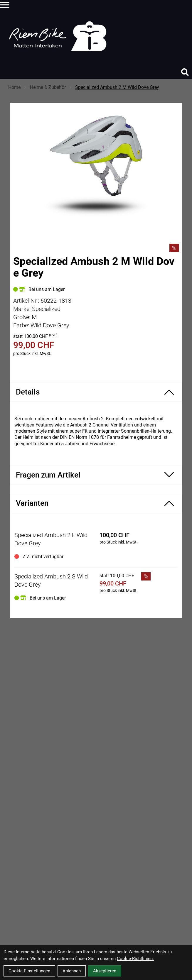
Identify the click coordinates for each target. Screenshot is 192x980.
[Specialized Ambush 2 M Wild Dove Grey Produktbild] (96, 166)
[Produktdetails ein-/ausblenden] (96, 392)
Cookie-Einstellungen (29, 971)
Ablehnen (72, 971)
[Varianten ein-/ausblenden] (96, 503)
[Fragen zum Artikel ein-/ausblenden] (96, 475)
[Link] (5, 5)
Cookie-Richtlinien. (135, 959)
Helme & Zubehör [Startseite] (48, 87)
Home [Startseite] (14, 87)
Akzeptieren (105, 971)
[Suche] (185, 72)
